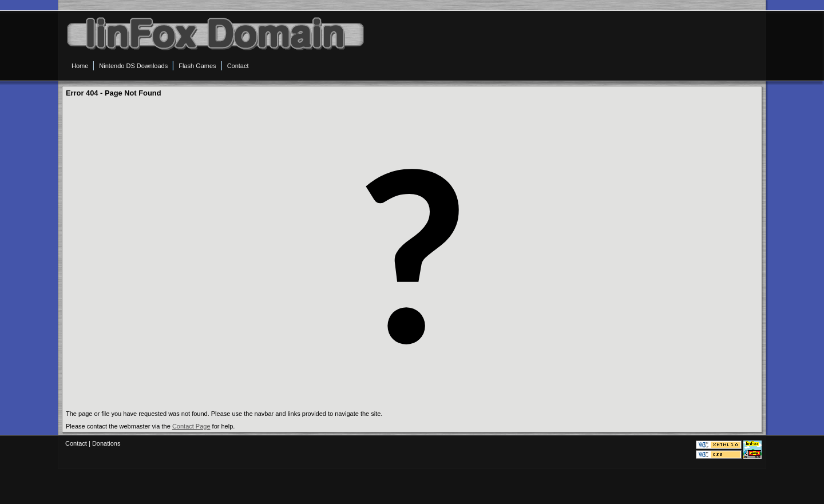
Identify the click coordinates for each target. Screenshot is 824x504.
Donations (106, 443)
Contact (76, 443)
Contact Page (191, 426)
